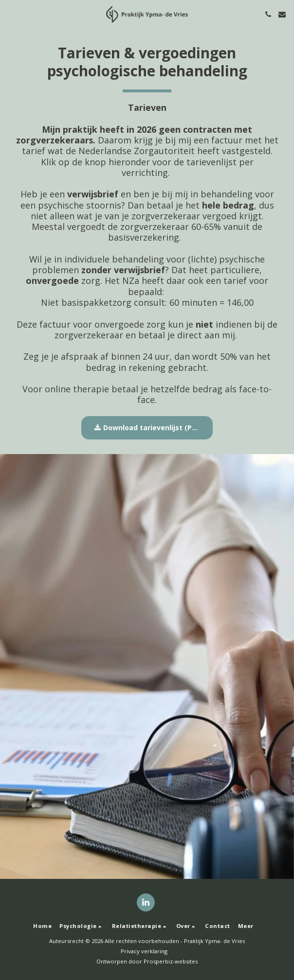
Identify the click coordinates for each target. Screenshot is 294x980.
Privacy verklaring (144, 951)
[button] (11, 14)
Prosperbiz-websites (171, 961)
